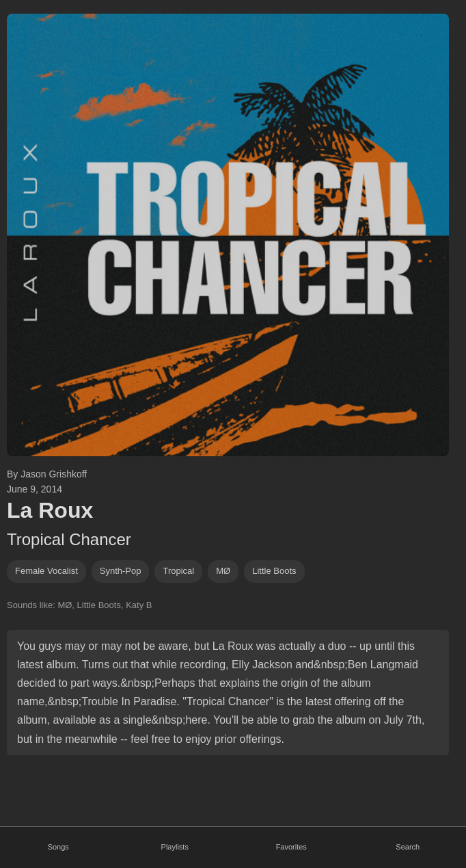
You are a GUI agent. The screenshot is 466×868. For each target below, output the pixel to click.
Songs (58, 847)
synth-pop (121, 571)
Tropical (178, 571)
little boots (274, 571)
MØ (223, 571)
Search (408, 847)
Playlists (175, 847)
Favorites (291, 847)
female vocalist (46, 571)
